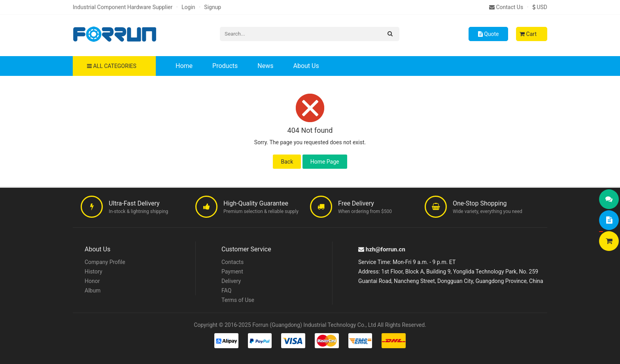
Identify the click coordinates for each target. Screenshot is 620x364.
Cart (528, 34)
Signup (213, 7)
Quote (489, 34)
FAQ (226, 290)
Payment (232, 272)
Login (188, 7)
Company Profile (105, 262)
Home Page (325, 162)
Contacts (232, 262)
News (265, 66)
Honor (92, 281)
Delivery (231, 281)
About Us (306, 66)
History (94, 272)
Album (93, 290)
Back (287, 162)
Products (225, 66)
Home (184, 66)
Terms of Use (238, 300)
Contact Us (506, 7)
